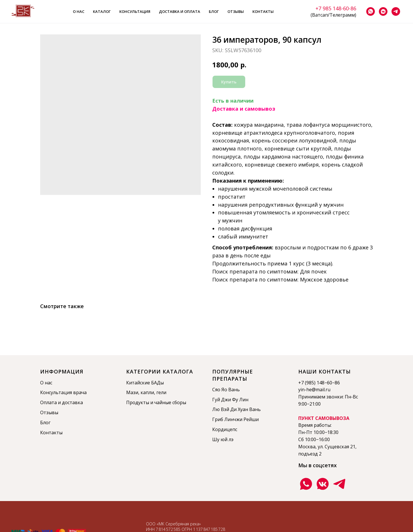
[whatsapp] (371, 11)
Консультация (135, 11)
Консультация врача (63, 392)
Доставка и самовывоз (244, 109)
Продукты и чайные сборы (156, 402)
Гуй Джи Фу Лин (230, 400)
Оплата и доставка (62, 402)
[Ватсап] (306, 484)
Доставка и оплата (180, 11)
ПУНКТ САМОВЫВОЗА (324, 418)
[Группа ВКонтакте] (323, 484)
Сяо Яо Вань (226, 390)
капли (147, 392)
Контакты (263, 11)
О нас (79, 11)
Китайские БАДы (145, 383)
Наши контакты (325, 371)
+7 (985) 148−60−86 (319, 383)
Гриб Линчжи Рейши (235, 419)
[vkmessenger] (383, 11)
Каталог (102, 11)
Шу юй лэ (223, 439)
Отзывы (236, 11)
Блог (214, 11)
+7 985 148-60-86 (336, 8)
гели (161, 392)
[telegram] (396, 11)
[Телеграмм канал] (339, 484)
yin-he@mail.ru (314, 390)
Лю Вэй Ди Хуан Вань (236, 409)
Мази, (133, 392)
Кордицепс (225, 429)
